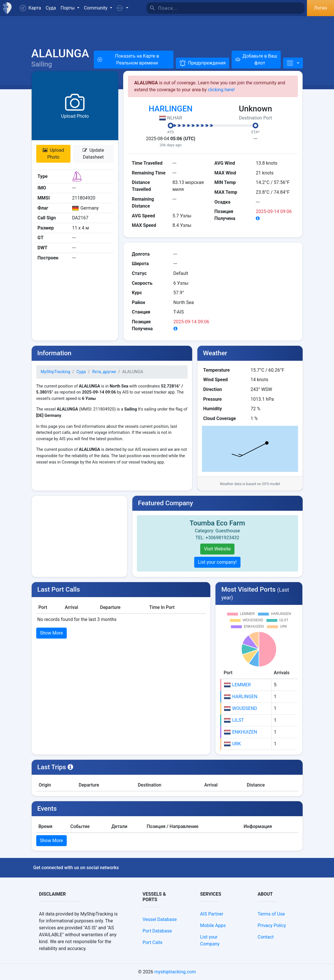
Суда (51, 8)
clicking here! (221, 90)
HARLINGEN (171, 109)
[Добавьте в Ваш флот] (256, 60)
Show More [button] (51, 633)
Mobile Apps (213, 925)
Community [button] (96, 8)
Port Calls (152, 942)
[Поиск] (232, 8)
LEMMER (237, 685)
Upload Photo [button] (53, 154)
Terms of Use (271, 914)
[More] (293, 63)
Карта (30, 8)
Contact (266, 937)
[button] (123, 8)
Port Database (157, 931)
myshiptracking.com (175, 972)
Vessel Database (160, 919)
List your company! (217, 562)
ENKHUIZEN (241, 732)
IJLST (234, 720)
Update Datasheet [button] (93, 154)
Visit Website (217, 549)
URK (232, 744)
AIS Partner (212, 914)
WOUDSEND (241, 709)
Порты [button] (68, 8)
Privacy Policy (272, 925)
